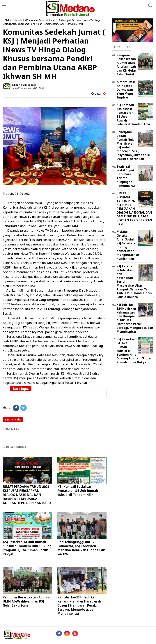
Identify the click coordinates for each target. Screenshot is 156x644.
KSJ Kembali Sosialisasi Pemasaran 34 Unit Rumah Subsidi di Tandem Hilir (78, 491)
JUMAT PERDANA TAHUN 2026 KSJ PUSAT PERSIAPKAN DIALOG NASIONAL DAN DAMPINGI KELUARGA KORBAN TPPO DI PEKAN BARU (27, 495)
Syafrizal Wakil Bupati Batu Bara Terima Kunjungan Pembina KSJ (126, 176)
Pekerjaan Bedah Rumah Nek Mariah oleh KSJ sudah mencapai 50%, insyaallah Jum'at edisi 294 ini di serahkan (133, 145)
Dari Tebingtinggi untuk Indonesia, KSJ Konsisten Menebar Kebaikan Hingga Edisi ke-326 (82, 548)
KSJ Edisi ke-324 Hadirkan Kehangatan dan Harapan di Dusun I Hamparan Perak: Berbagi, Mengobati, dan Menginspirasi (79, 605)
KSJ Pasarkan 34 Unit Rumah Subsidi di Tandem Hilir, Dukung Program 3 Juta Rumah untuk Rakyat (27, 548)
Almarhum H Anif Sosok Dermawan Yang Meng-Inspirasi (126, 90)
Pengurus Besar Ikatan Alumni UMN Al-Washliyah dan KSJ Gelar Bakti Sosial (26, 601)
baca (96, 94)
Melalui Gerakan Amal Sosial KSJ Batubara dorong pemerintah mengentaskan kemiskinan (128, 245)
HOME (6, 20)
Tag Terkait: (13, 419)
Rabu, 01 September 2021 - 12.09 (28, 88)
